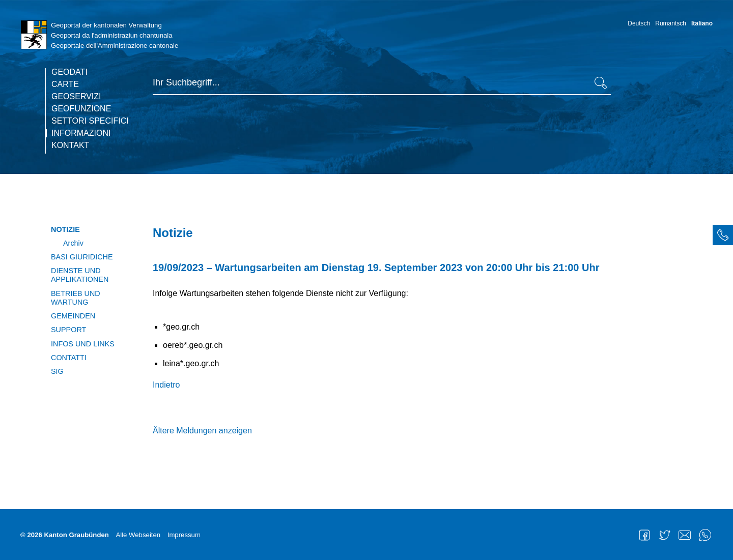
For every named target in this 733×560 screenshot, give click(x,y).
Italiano (702, 23)
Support (68, 330)
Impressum (184, 535)
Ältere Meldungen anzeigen (202, 431)
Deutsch (639, 23)
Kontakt (70, 145)
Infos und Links (83, 344)
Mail (685, 535)
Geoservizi (76, 97)
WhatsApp (705, 535)
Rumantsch (671, 23)
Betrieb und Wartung (76, 298)
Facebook (644, 535)
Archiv (73, 243)
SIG (57, 371)
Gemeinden (73, 316)
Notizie (65, 229)
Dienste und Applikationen (80, 275)
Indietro (166, 385)
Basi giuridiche (82, 257)
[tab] (723, 235)
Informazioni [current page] (81, 133)
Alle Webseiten (138, 535)
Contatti (69, 358)
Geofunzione (81, 109)
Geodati (69, 72)
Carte (65, 84)
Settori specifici (90, 121)
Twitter (665, 535)
